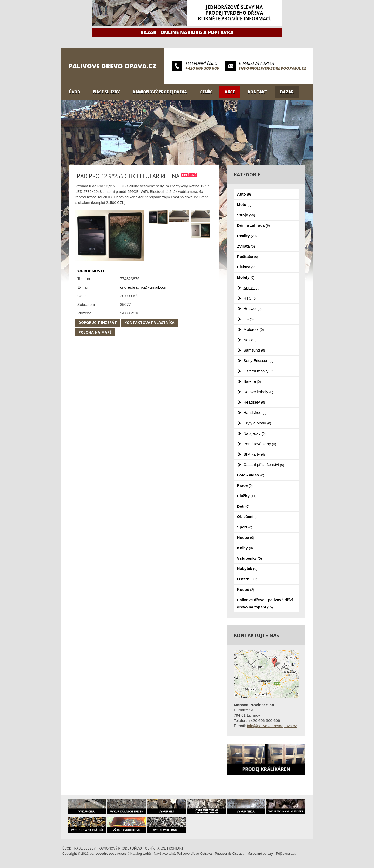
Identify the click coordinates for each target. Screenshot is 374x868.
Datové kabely (259, 392)
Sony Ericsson (259, 361)
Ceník (206, 92)
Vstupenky (249, 558)
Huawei (253, 309)
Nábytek (247, 569)
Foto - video (251, 475)
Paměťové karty (260, 444)
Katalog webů (141, 854)
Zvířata (246, 246)
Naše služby (106, 92)
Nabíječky (255, 433)
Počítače (248, 257)
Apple (251, 288)
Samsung (254, 350)
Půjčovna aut (286, 854)
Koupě (246, 589)
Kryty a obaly (257, 423)
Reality (247, 236)
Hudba (246, 537)
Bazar (287, 92)
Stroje (246, 215)
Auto (244, 194)
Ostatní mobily (259, 371)
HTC (250, 298)
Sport (245, 527)
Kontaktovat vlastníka (149, 323)
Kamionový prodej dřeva (160, 92)
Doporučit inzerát (98, 323)
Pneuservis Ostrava (229, 854)
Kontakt (258, 92)
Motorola (254, 329)
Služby (247, 496)
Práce (245, 485)
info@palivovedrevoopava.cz (273, 68)
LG (249, 319)
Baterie (252, 381)
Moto (244, 205)
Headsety (254, 402)
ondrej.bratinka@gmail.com (144, 287)
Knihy (245, 548)
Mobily (246, 277)
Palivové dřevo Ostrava (194, 854)
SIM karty (254, 454)
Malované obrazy (260, 854)
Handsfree (255, 413)
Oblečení (248, 517)
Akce (230, 92)
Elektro (246, 267)
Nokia (251, 340)
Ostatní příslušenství (264, 465)
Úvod (75, 92)
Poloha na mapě (95, 332)
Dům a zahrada (253, 225)
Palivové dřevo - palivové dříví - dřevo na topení (266, 603)
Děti (243, 506)
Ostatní (247, 579)
